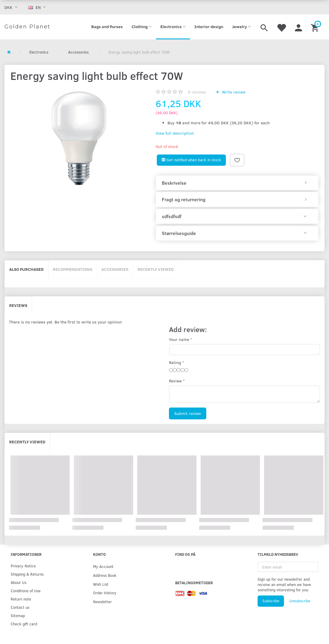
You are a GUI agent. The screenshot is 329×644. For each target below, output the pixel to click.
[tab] (237, 183)
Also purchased (26, 269)
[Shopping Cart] (316, 27)
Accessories (115, 269)
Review (175, 381)
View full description (175, 133)
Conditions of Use (26, 591)
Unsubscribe (300, 601)
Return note (21, 599)
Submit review (188, 413)
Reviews (18, 305)
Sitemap (18, 615)
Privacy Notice (23, 566)
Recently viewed (156, 269)
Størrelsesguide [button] (179, 233)
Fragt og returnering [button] (184, 199)
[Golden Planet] (27, 27)
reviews (197, 92)
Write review (233, 92)
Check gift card (24, 624)
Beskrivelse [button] (174, 183)
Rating (175, 362)
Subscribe (271, 601)
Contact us (20, 607)
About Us (19, 582)
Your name (179, 339)
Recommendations (72, 269)
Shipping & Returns (27, 574)
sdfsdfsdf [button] (172, 216)
